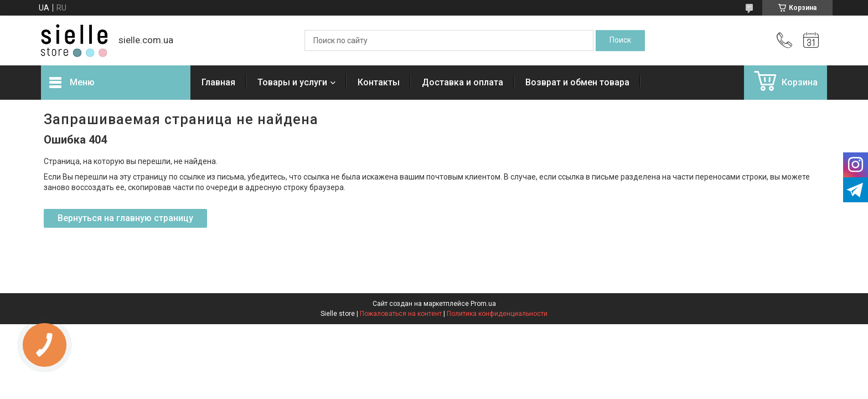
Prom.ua (483, 304)
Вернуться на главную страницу (125, 218)
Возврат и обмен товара (577, 82)
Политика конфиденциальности (497, 314)
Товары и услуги (292, 82)
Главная (218, 82)
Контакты (379, 82)
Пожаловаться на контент (401, 314)
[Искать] (620, 40)
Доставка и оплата (463, 82)
